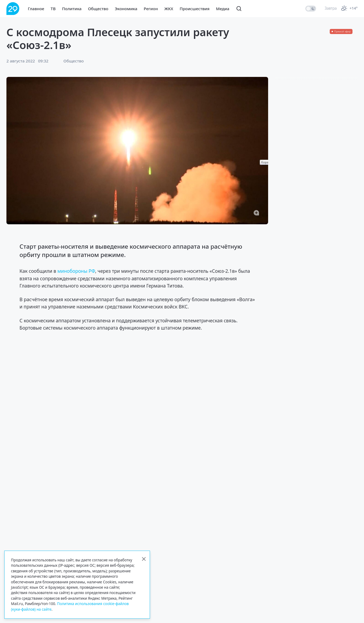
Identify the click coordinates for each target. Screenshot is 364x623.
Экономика (126, 9)
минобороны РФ (76, 271)
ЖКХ (169, 9)
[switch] (311, 9)
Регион (151, 9)
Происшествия (195, 9)
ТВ (53, 9)
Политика (72, 9)
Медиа (223, 9)
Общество (98, 9)
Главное (36, 9)
